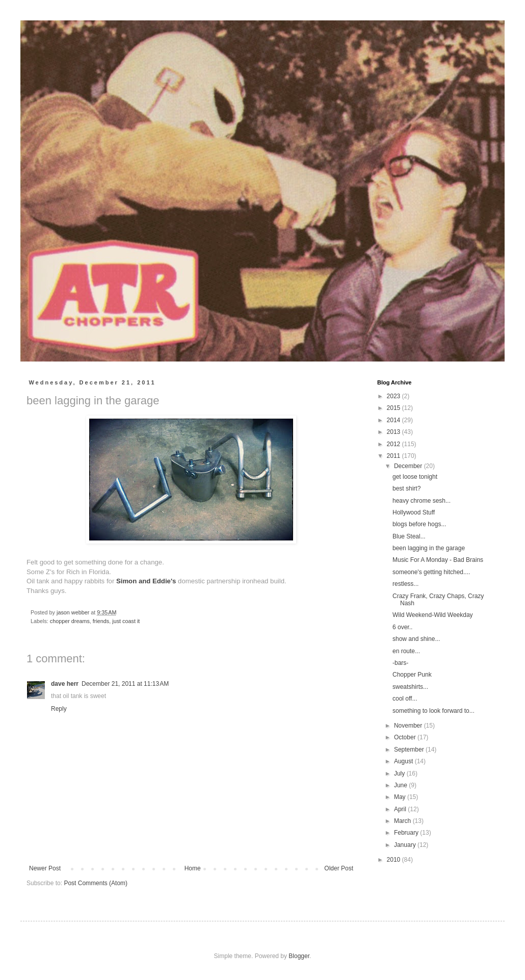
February (407, 833)
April (401, 809)
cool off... (405, 699)
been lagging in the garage (429, 548)
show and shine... (416, 639)
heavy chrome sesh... (422, 501)
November (409, 726)
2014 (395, 420)
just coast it (126, 621)
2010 (395, 860)
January (406, 845)
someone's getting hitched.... (431, 572)
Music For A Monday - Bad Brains (438, 560)
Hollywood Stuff (414, 512)
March (403, 821)
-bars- (400, 663)
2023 (395, 396)
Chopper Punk (412, 675)
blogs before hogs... (419, 524)
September (410, 750)
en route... (406, 651)
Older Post (339, 868)
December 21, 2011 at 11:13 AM (125, 684)
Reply (59, 709)
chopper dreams (70, 621)
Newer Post (45, 868)
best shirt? (406, 488)
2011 (395, 456)
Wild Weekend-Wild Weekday (433, 615)
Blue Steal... (409, 536)
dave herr (65, 684)
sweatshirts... (410, 687)
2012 (395, 444)
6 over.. (402, 627)
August (404, 761)
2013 (395, 432)
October (406, 737)
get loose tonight (415, 477)
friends (101, 621)
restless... (405, 584)
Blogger (299, 956)
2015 (395, 408)
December (409, 466)
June (401, 785)
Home (193, 868)
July (400, 773)
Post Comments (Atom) (96, 883)
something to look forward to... (434, 711)
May (401, 797)
